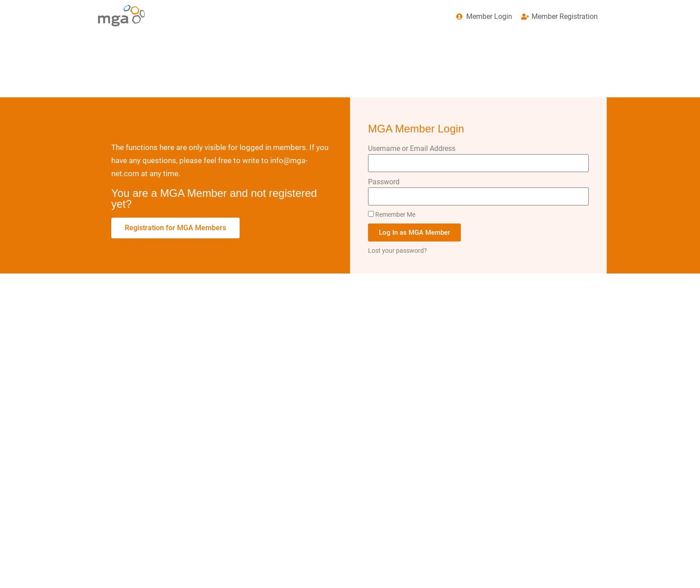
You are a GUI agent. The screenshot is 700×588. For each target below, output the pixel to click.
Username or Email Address (412, 148)
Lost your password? (398, 251)
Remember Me (392, 214)
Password (384, 182)
